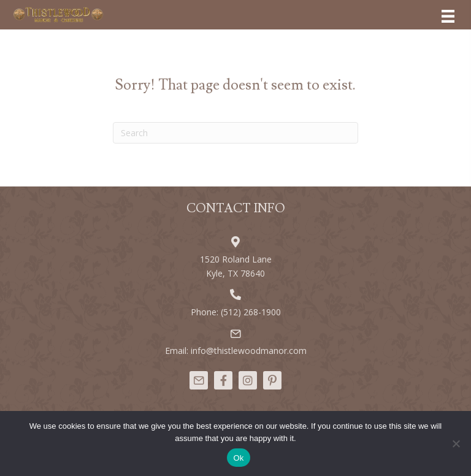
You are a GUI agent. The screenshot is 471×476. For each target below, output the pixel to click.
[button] (199, 380)
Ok (238, 458)
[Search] (235, 133)
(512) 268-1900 (251, 312)
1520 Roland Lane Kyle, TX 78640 (236, 266)
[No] (456, 443)
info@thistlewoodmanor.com (249, 351)
